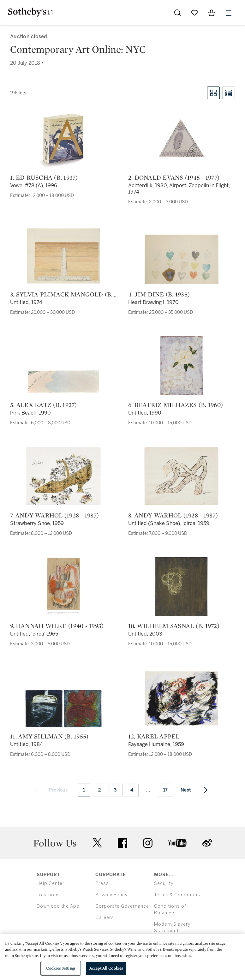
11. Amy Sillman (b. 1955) (49, 736)
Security (164, 884)
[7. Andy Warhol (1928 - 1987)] (63, 476)
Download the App (58, 906)
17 (166, 790)
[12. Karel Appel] (182, 698)
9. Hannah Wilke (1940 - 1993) (57, 626)
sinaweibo (207, 843)
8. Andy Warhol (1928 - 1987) (173, 515)
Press (102, 884)
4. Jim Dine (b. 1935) (159, 294)
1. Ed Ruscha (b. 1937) (44, 177)
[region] (122, 957)
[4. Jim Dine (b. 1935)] (182, 259)
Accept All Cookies (106, 968)
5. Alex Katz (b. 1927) (44, 405)
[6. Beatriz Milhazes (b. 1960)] (182, 366)
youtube (177, 843)
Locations (48, 895)
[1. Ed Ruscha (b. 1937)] (63, 138)
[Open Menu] (229, 13)
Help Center (51, 884)
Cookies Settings (61, 968)
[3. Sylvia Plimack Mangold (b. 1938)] (63, 256)
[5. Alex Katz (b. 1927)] (63, 382)
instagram (148, 843)
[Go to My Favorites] (194, 13)
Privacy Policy (111, 895)
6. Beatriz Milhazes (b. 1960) (176, 405)
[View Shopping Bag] (212, 13)
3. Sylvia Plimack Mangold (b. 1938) (61, 294)
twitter (97, 843)
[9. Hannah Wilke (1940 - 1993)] (63, 587)
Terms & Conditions (177, 895)
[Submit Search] (177, 13)
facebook (122, 843)
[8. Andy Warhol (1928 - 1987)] (181, 476)
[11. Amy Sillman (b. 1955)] (63, 709)
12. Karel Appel (154, 736)
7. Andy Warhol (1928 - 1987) (54, 515)
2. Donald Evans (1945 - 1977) (174, 177)
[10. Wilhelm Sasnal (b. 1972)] (181, 587)
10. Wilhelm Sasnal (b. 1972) (174, 626)
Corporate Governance (122, 906)
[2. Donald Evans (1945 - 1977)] (182, 138)
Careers (105, 918)
